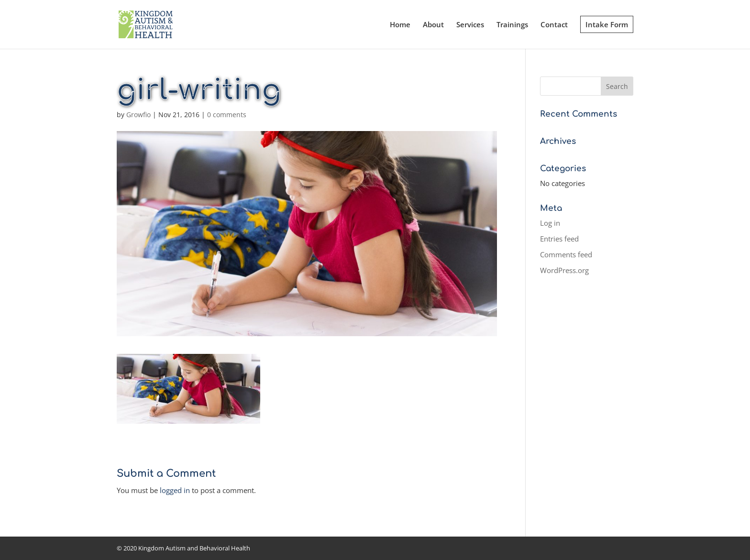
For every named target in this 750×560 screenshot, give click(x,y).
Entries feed (559, 239)
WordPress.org (564, 270)
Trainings (512, 25)
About (433, 25)
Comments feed (566, 254)
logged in (175, 490)
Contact (554, 25)
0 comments (227, 115)
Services (470, 25)
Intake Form (607, 24)
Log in (550, 223)
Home (400, 25)
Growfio (138, 115)
